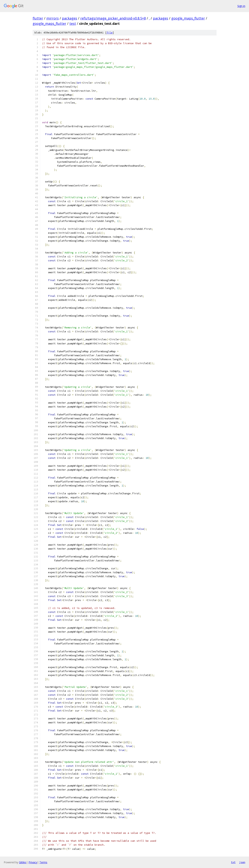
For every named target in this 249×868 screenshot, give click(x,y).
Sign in (241, 6)
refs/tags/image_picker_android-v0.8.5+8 (113, 18)
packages (70, 18)
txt (233, 862)
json (242, 862)
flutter (38, 18)
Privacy (33, 862)
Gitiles (23, 862)
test (73, 23)
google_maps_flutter (188, 18)
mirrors (53, 18)
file (110, 33)
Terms (43, 862)
